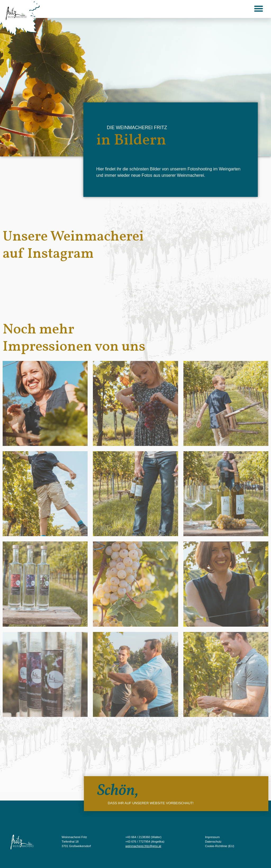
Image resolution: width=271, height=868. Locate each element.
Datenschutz (213, 842)
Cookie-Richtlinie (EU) (220, 846)
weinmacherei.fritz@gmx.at (143, 846)
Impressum (212, 837)
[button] (259, 8)
